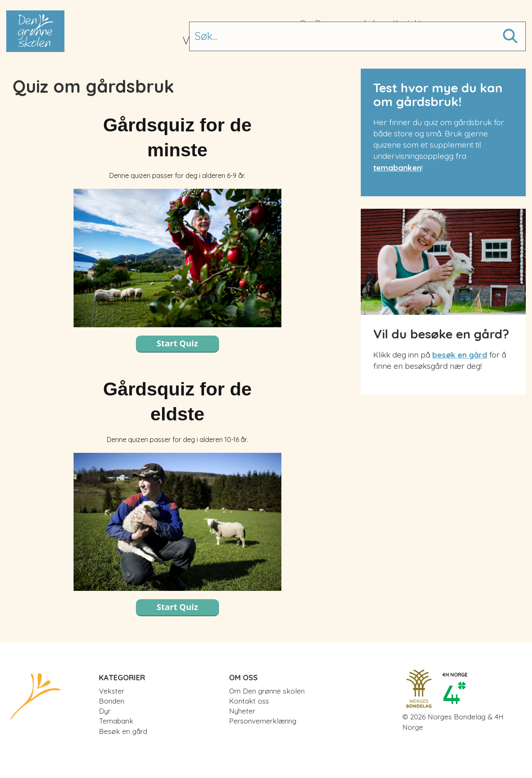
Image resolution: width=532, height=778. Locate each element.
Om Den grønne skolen (342, 23)
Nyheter (242, 711)
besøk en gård (460, 355)
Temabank (328, 41)
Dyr (284, 41)
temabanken (397, 168)
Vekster (201, 41)
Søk (509, 33)
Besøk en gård (399, 41)
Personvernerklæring (263, 721)
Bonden (248, 41)
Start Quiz (177, 343)
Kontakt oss (414, 23)
